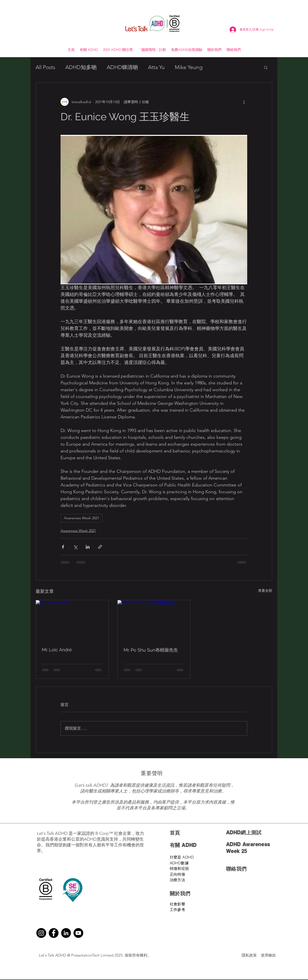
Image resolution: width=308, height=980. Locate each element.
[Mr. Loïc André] (72, 621)
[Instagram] (41, 933)
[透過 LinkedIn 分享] (88, 547)
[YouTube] (78, 933)
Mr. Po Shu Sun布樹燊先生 (151, 650)
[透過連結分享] (100, 547)
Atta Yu (156, 67)
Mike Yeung (189, 67)
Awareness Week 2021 (81, 518)
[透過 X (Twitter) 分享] (75, 547)
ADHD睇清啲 (122, 67)
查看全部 (265, 591)
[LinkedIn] (66, 933)
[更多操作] (244, 102)
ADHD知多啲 (81, 67)
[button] (266, 67)
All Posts (45, 67)
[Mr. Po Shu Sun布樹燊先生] (154, 621)
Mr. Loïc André (57, 650)
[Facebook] (54, 933)
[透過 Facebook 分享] (63, 547)
